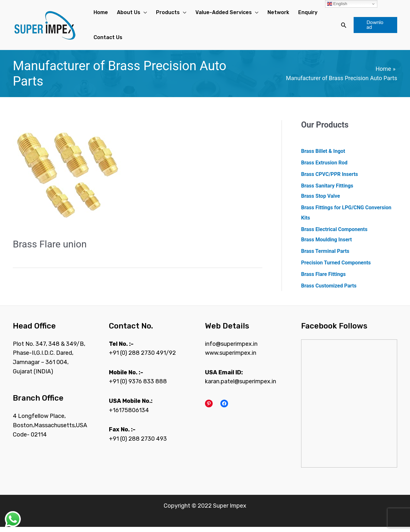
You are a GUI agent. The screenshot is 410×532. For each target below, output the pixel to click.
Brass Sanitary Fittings (327, 191)
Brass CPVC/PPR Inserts (330, 179)
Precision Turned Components (336, 268)
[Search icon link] (340, 28)
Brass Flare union (50, 249)
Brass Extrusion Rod (324, 168)
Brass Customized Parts (329, 291)
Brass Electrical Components (334, 234)
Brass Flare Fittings (323, 279)
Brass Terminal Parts (325, 256)
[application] (138, 14)
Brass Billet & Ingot (323, 156)
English (337, 4)
